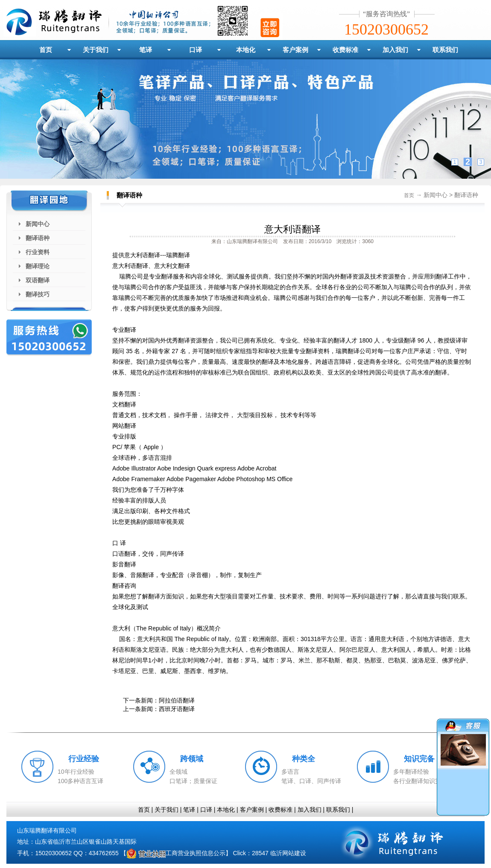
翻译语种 (38, 238)
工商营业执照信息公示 (176, 853)
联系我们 (445, 50)
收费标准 (345, 50)
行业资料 (38, 252)
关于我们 (96, 50)
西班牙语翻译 (177, 709)
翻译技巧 (38, 294)
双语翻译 (38, 280)
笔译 (146, 50)
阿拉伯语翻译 (177, 700)
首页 (46, 50)
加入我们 (395, 50)
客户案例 (295, 50)
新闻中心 (38, 224)
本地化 (246, 50)
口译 (196, 50)
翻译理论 (38, 266)
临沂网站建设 (288, 853)
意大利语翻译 (292, 229)
